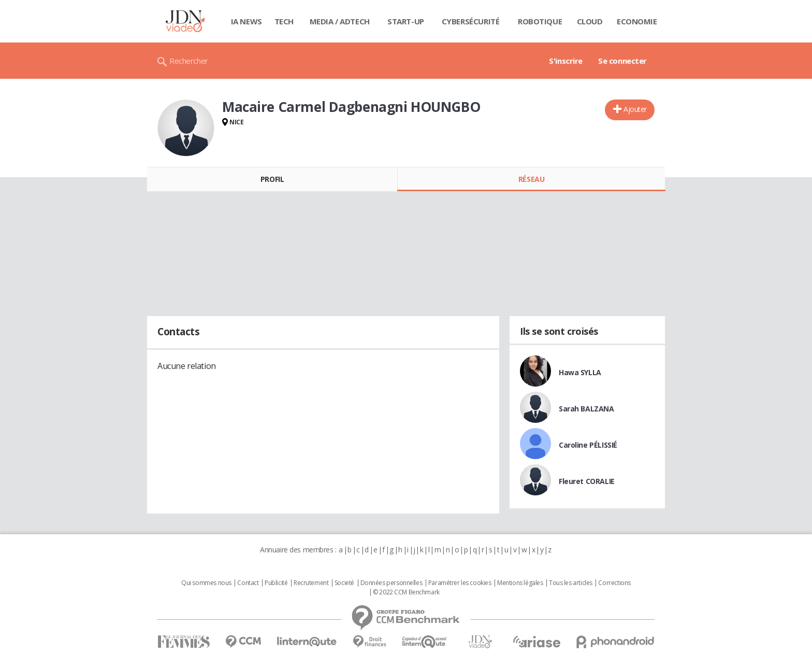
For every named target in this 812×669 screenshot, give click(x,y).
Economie (637, 21)
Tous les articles (571, 583)
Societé (344, 583)
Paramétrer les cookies (460, 583)
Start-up (406, 21)
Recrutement (311, 583)
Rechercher (189, 61)
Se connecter (622, 61)
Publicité (276, 583)
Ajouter (635, 109)
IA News (247, 21)
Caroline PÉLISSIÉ (588, 445)
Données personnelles (392, 583)
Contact (248, 583)
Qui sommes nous (206, 583)
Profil (272, 179)
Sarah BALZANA (586, 409)
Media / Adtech (340, 21)
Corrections (614, 583)
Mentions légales (520, 583)
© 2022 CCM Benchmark (406, 592)
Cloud (590, 21)
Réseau (531, 179)
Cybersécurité (471, 21)
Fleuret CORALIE (587, 481)
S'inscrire (566, 61)
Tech (284, 21)
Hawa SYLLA (580, 372)
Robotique (540, 21)
